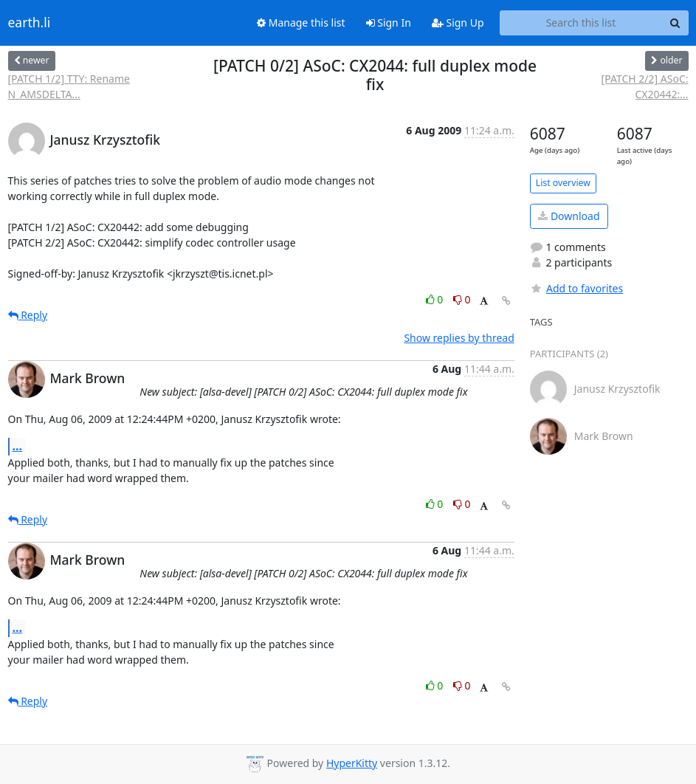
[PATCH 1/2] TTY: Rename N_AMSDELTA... (69, 86)
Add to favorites (576, 288)
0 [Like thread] (436, 299)
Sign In (389, 23)
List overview (563, 183)
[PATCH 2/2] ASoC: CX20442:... (645, 86)
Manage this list (301, 23)
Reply (28, 315)
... (18, 446)
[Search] (675, 23)
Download (569, 216)
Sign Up (458, 23)
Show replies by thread (459, 338)
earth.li (30, 23)
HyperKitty (352, 763)
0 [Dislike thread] (462, 299)
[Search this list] (581, 23)
